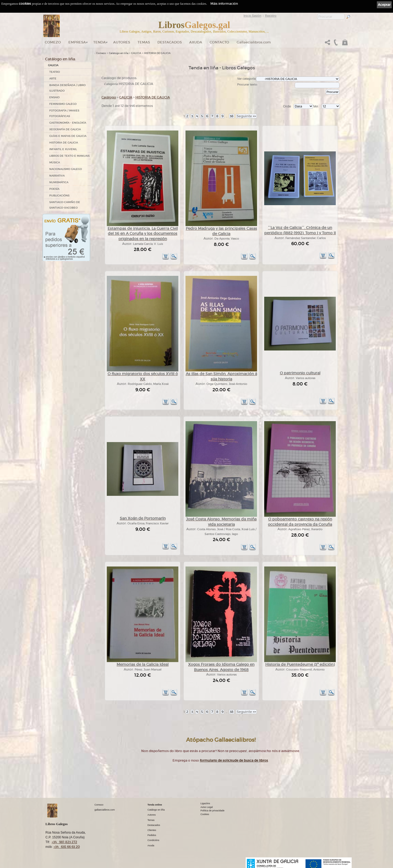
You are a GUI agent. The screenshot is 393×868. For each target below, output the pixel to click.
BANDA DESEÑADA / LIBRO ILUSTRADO (67, 88)
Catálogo (109, 97)
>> (246, 116)
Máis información (224, 4)
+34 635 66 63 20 (67, 847)
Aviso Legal (207, 807)
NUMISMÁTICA (59, 182)
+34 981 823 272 (64, 842)
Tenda (100, 42)
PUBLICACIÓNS (59, 195)
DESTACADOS (170, 42)
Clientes (152, 830)
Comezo (53, 42)
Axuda (196, 42)
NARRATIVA (57, 176)
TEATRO (55, 72)
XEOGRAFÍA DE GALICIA (65, 129)
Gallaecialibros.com (254, 42)
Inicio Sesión (252, 16)
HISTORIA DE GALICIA (64, 143)
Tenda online (155, 805)
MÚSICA (55, 162)
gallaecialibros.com (105, 810)
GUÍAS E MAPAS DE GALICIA (68, 136)
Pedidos (152, 835)
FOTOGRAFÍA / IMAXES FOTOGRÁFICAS (64, 113)
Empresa (77, 42)
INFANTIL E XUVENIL (63, 149)
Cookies (205, 814)
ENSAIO (54, 97)
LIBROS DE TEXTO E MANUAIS (69, 156)
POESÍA (54, 189)
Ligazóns (205, 803)
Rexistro (271, 16)
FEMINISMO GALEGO (63, 104)
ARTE (53, 78)
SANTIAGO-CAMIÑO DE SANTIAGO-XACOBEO (65, 205)
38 (232, 116)
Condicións (154, 840)
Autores (122, 42)
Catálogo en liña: (60, 59)
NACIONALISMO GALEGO (66, 169)
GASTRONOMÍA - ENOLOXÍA (68, 123)
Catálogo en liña (119, 53)
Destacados (154, 825)
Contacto (219, 42)
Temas (144, 42)
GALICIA (53, 65)
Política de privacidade (213, 811)
